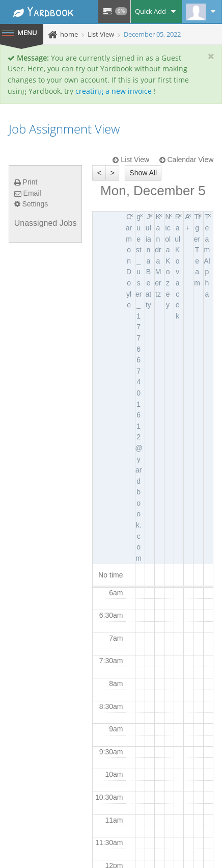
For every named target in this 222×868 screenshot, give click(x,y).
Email (28, 193)
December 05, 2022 (152, 34)
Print (26, 182)
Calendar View (187, 160)
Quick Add (156, 11)
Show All (143, 173)
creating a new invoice (114, 91)
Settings (31, 204)
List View (131, 160)
